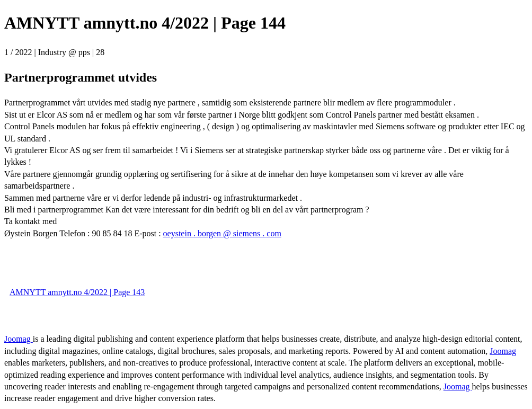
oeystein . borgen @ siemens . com (222, 233)
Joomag (19, 339)
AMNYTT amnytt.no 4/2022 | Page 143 (77, 292)
